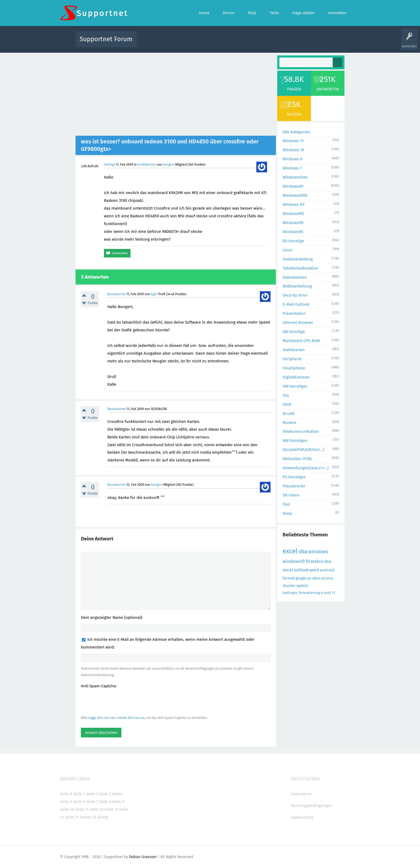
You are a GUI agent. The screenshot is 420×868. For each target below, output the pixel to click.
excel (290, 551)
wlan (316, 578)
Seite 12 (97, 809)
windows (318, 551)
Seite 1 (79, 794)
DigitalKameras (296, 377)
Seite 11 (82, 809)
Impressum (301, 794)
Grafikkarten (147, 165)
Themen (239, 43)
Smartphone (294, 368)
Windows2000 (295, 195)
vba (303, 551)
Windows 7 (292, 168)
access (327, 578)
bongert (169, 165)
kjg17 (154, 294)
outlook (301, 570)
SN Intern (291, 495)
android (327, 570)
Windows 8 (292, 159)
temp (287, 513)
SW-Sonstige (294, 332)
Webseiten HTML (297, 459)
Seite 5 (66, 802)
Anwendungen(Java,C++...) (306, 468)
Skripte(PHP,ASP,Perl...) (303, 450)
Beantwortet (117, 294)
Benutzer (277, 43)
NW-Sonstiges (295, 441)
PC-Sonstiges (294, 477)
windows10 (294, 561)
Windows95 (293, 232)
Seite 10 (67, 809)
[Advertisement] (176, 96)
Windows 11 (293, 141)
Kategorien (258, 43)
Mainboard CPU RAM (301, 341)
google (301, 578)
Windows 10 (293, 150)
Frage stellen (298, 43)
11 (333, 593)
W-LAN (288, 414)
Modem (289, 423)
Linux (287, 250)
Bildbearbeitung (297, 286)
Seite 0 (66, 794)
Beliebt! (195, 43)
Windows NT (294, 204)
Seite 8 (105, 802)
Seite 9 (118, 802)
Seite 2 (92, 794)
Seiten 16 (88, 817)
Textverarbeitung (298, 259)
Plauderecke (294, 486)
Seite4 (117, 794)
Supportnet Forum (106, 39)
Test (286, 504)
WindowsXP (293, 186)
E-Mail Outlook (296, 304)
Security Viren (295, 295)
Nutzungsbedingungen (312, 806)
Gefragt (109, 165)
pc (310, 578)
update (302, 586)
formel (289, 578)
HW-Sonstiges (295, 386)
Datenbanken (295, 277)
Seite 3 (105, 794)
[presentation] (122, 702)
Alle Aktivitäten (152, 43)
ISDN (287, 404)
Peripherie (292, 359)
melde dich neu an (131, 718)
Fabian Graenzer (143, 857)
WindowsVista (295, 177)
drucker (289, 586)
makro (317, 561)
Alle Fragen (176, 43)
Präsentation (294, 313)
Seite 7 (92, 802)
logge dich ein (99, 718)
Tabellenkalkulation (300, 268)
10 (307, 561)
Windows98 (293, 223)
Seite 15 (72, 817)
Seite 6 (79, 802)
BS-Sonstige (293, 241)
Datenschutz (302, 817)
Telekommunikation (301, 431)
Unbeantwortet (217, 43)
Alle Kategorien (296, 132)
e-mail (326, 593)
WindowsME (293, 214)
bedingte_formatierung (301, 593)
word (314, 570)
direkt (103, 817)
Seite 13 (111, 809)
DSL (286, 395)
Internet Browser (298, 323)
